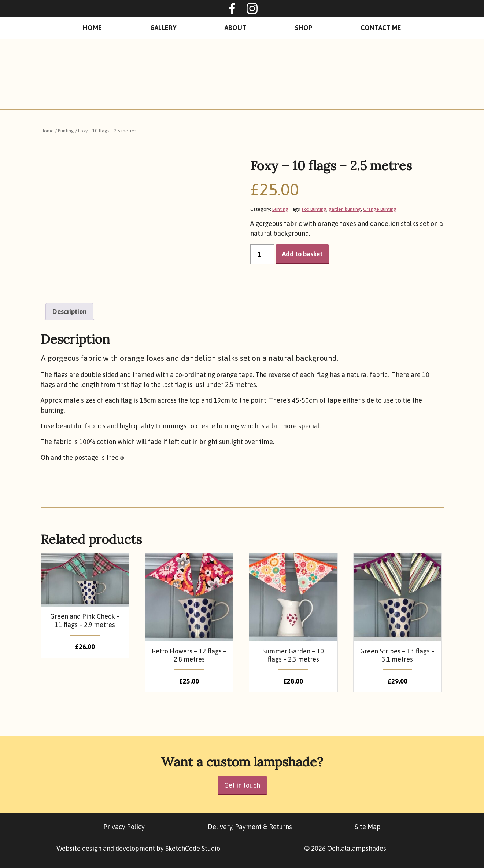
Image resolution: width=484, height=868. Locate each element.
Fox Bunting (314, 209)
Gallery (163, 28)
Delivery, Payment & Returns (250, 827)
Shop (304, 28)
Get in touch (242, 785)
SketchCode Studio (193, 848)
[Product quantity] (262, 254)
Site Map (368, 827)
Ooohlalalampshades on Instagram (252, 8)
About (236, 28)
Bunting (66, 131)
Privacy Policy (124, 827)
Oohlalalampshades (242, 74)
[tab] (69, 312)
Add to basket (302, 254)
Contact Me (381, 28)
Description (69, 312)
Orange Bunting (380, 209)
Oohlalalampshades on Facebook (232, 8)
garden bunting (345, 209)
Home (92, 28)
